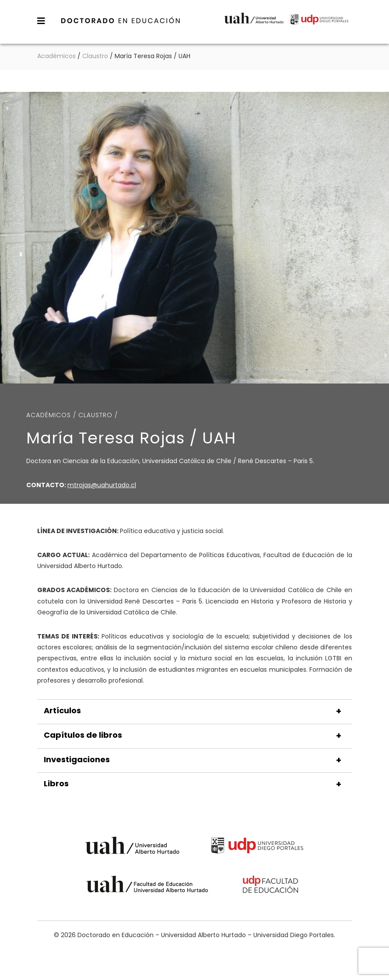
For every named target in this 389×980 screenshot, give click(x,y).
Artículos (62, 711)
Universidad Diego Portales (319, 25)
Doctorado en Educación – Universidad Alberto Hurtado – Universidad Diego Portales (121, 21)
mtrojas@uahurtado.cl (102, 485)
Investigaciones (77, 760)
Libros (56, 784)
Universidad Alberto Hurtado (254, 25)
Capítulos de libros (83, 735)
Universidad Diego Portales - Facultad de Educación (271, 886)
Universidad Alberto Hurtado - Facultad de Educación (147, 886)
